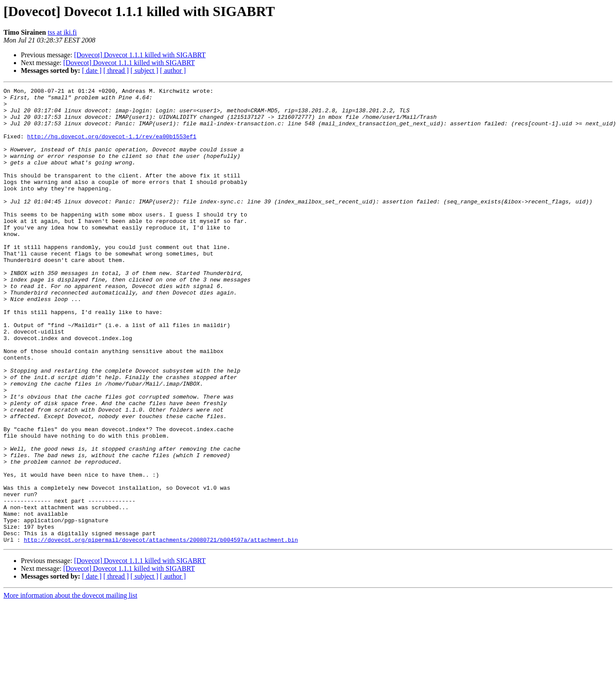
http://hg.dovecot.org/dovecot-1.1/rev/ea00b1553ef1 (112, 147)
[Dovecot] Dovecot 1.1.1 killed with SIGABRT (140, 55)
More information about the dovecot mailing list (70, 686)
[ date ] (92, 70)
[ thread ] (116, 70)
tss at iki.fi (62, 32)
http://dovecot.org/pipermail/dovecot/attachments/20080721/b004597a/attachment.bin (161, 631)
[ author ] (173, 70)
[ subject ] (144, 70)
